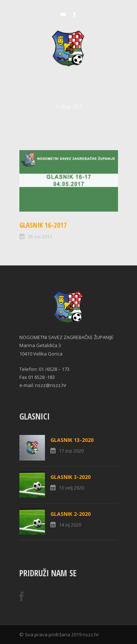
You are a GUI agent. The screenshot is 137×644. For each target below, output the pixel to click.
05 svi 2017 (40, 237)
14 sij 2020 (70, 525)
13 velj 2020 (71, 488)
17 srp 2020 (71, 451)
